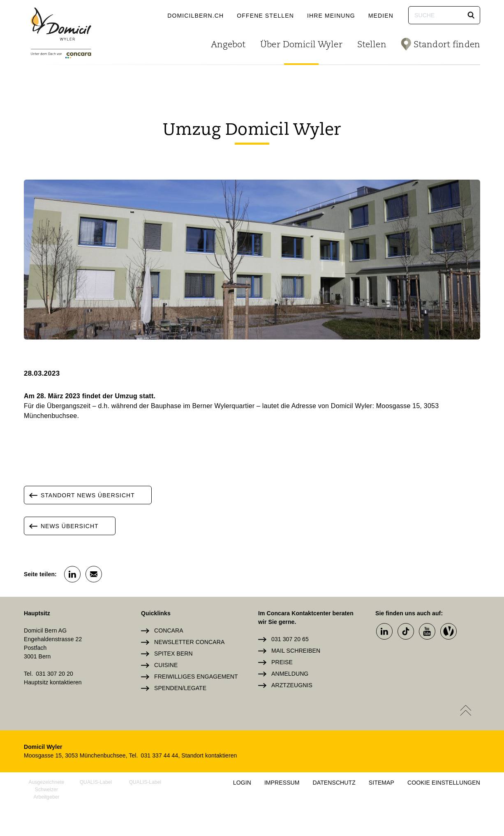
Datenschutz (334, 783)
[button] (471, 15)
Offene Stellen (265, 16)
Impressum (282, 783)
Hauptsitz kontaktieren (53, 682)
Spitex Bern (173, 654)
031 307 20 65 (290, 639)
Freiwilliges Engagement (196, 677)
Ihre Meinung (331, 16)
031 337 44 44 (160, 755)
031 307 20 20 (54, 674)
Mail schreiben (296, 651)
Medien (381, 16)
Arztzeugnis (292, 685)
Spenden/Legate (180, 688)
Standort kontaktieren (209, 755)
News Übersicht (61, 526)
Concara (169, 630)
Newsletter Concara (189, 642)
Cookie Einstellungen (444, 783)
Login (242, 783)
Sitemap (381, 783)
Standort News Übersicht (80, 495)
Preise (282, 662)
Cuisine (166, 665)
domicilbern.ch (195, 16)
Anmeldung (290, 674)
